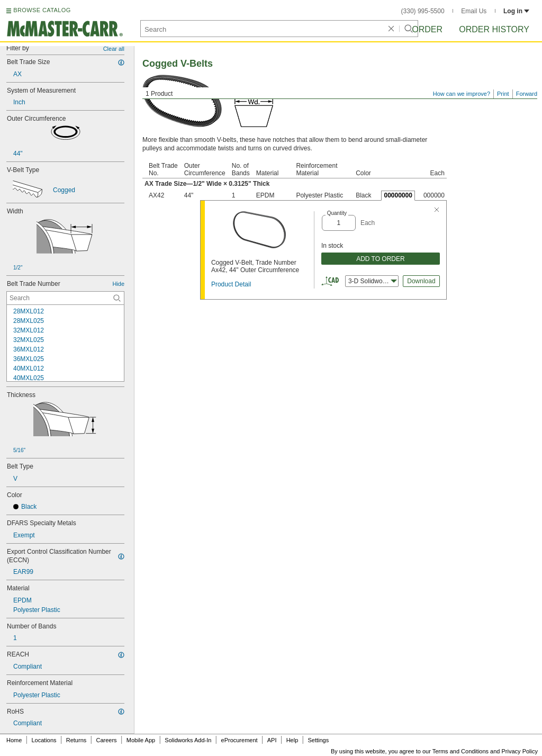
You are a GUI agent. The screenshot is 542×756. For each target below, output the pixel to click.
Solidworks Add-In (188, 740)
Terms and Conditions (460, 751)
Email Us (474, 11)
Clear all (114, 49)
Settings (318, 740)
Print (503, 94)
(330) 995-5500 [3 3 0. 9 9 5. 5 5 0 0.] (423, 11)
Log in (516, 11)
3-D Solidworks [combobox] (373, 281)
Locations (44, 740)
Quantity (337, 213)
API (272, 740)
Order (427, 29)
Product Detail (231, 284)
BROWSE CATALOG (42, 10)
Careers (106, 740)
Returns (76, 740)
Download (421, 281)
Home (14, 740)
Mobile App (141, 740)
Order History (494, 29)
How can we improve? (462, 94)
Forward (527, 94)
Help (292, 740)
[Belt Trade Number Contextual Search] (65, 298)
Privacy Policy (520, 751)
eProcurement (240, 740)
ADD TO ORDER (381, 259)
